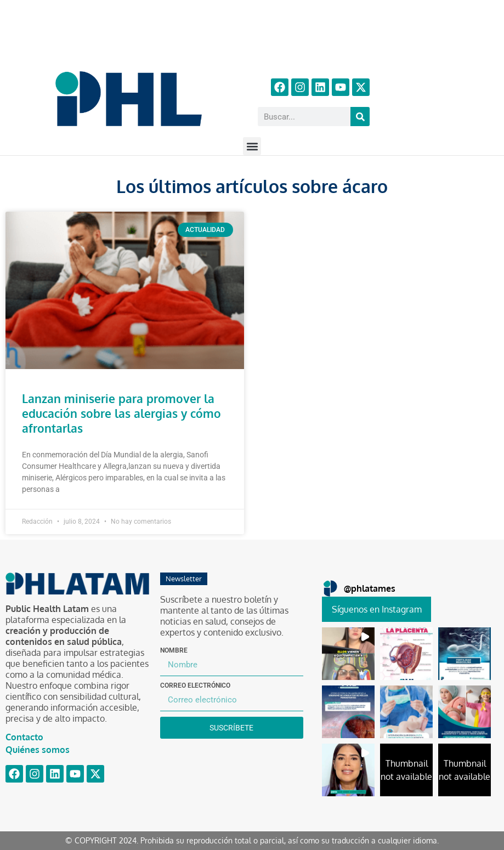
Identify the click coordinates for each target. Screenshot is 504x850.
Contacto (24, 737)
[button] (252, 146)
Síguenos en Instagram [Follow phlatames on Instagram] (377, 609)
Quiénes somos (38, 750)
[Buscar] (360, 117)
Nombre (174, 650)
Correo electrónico (195, 685)
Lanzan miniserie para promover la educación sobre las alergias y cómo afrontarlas (121, 413)
